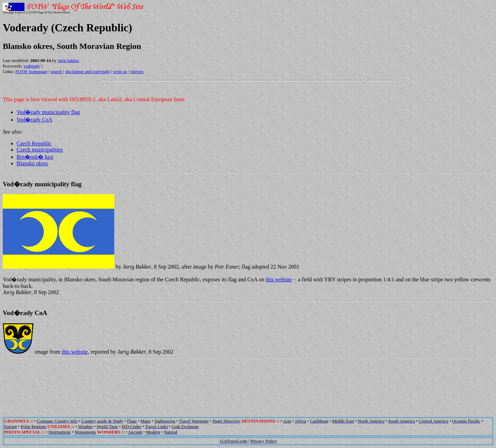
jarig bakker (69, 60)
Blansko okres (32, 163)
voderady (32, 66)
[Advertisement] (248, 383)
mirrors (137, 71)
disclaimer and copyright (87, 71)
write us (120, 71)
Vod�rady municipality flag (48, 112)
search (56, 71)
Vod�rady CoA (34, 120)
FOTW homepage (31, 71)
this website (279, 279)
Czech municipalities (40, 150)
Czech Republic (34, 143)
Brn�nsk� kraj (35, 157)
